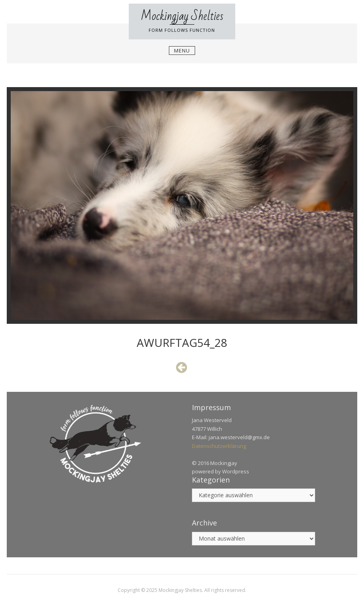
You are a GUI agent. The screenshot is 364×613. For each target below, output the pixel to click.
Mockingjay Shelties (182, 16)
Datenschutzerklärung (219, 446)
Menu (182, 51)
